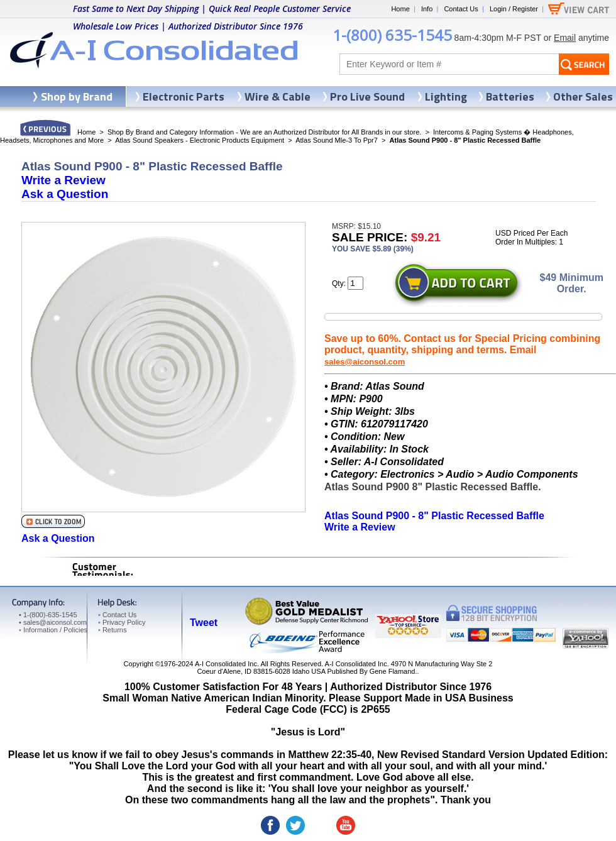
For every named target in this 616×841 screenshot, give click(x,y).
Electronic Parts (184, 96)
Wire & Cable (278, 96)
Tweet (204, 623)
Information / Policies (53, 630)
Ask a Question (65, 194)
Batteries (510, 96)
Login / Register (514, 9)
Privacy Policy (122, 622)
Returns (112, 630)
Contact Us (461, 9)
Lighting (446, 96)
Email (565, 38)
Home (400, 9)
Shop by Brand (77, 96)
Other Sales (583, 96)
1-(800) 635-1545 (392, 35)
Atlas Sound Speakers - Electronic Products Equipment (200, 140)
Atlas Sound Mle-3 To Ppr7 (337, 140)
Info (427, 9)
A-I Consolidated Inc (226, 664)
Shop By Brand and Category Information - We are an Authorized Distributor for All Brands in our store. (264, 132)
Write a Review (63, 180)
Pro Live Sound (367, 96)
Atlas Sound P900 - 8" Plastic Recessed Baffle (434, 516)
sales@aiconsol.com (365, 362)
